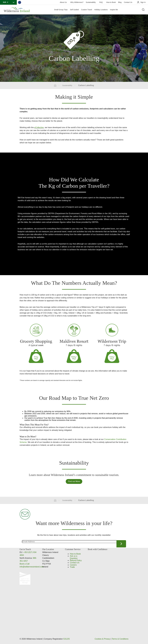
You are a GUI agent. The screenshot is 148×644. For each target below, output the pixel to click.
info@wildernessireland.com (32, 567)
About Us (63, 2)
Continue (121, 544)
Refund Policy (76, 560)
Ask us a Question (74, 557)
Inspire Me (114, 10)
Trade (72, 567)
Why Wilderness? (77, 2)
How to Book (111, 2)
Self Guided (74, 10)
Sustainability (91, 2)
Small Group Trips (61, 10)
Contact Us (128, 2)
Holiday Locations (101, 10)
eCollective (39, 127)
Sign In (143, 2)
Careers (73, 565)
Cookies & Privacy (102, 639)
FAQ (101, 2)
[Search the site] (143, 10)
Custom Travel (87, 10)
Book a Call (24, 564)
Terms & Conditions (120, 639)
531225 (67, 639)
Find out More (74, 481)
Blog (120, 2)
